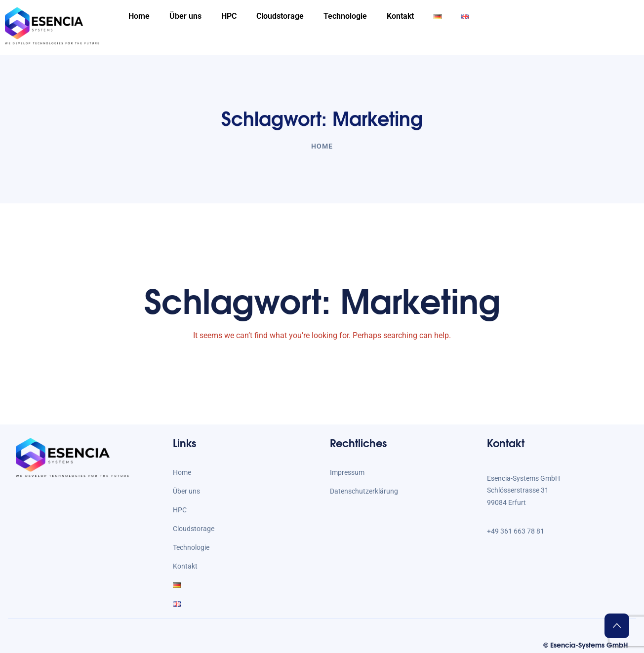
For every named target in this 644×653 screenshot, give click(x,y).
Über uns (185, 16)
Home (139, 16)
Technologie (345, 16)
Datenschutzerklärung (364, 491)
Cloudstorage (280, 16)
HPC (229, 16)
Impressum (347, 472)
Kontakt (400, 16)
